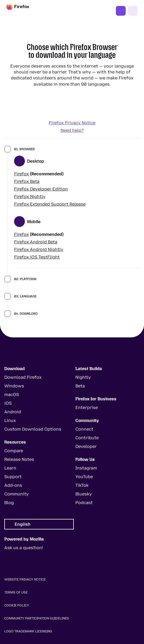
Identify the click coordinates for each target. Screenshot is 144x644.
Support (13, 477)
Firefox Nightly (30, 197)
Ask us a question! (24, 548)
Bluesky (84, 494)
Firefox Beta (27, 181)
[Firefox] (23, 11)
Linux (10, 420)
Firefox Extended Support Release (50, 204)
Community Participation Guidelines (37, 618)
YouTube (84, 477)
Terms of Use (16, 592)
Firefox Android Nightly (39, 249)
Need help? (72, 130)
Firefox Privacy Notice (72, 123)
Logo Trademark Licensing (28, 631)
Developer (86, 446)
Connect (84, 429)
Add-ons (13, 485)
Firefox (21, 174)
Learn (10, 468)
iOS (8, 403)
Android (13, 412)
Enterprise (87, 407)
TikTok (82, 485)
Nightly (83, 377)
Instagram (86, 468)
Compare (14, 451)
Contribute (87, 438)
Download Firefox (23, 377)
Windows (14, 386)
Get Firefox (121, 11)
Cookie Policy (17, 605)
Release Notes (19, 459)
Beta (80, 386)
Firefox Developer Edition (41, 189)
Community (16, 494)
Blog (9, 503)
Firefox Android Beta (36, 242)
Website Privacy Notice (25, 579)
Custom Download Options (33, 429)
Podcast (84, 503)
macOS (12, 395)
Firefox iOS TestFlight (37, 257)
